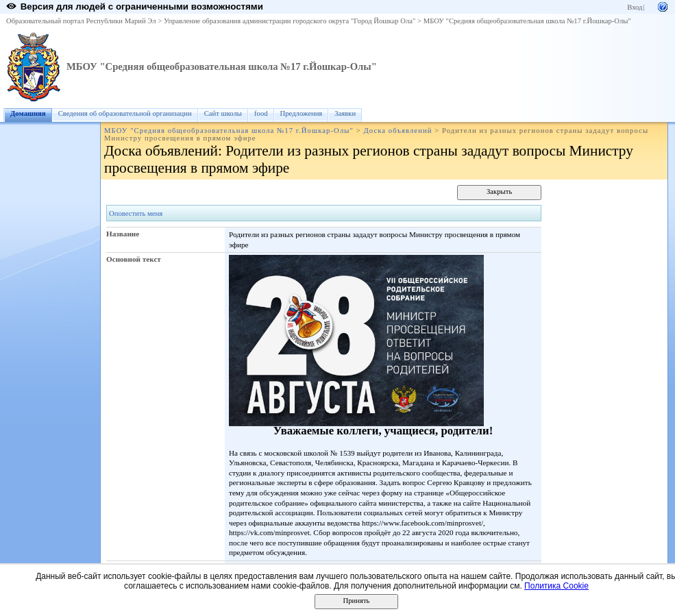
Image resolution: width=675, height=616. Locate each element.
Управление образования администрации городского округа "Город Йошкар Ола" (290, 21)
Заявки (345, 113)
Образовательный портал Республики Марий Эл (81, 21)
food (261, 113)
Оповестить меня (136, 213)
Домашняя (28, 113)
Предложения (302, 113)
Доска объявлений (397, 131)
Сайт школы (223, 113)
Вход (635, 7)
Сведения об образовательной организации (125, 113)
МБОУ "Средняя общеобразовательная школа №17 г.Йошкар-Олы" (527, 21)
